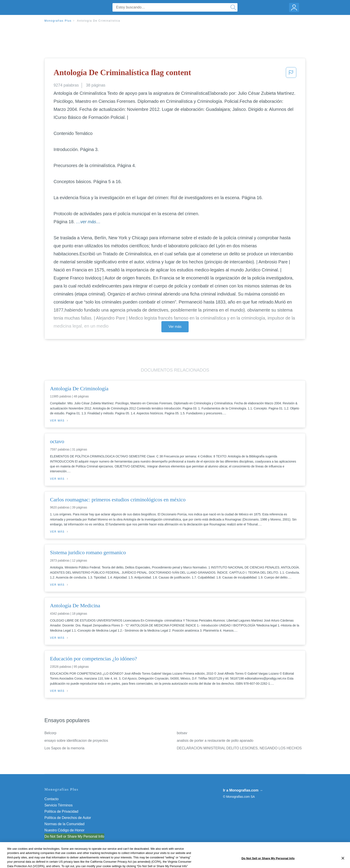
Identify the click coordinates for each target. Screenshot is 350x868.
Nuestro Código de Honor (64, 830)
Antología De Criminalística (99, 21)
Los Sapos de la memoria (64, 748)
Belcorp (50, 733)
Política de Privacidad (61, 811)
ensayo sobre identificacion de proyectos (76, 741)
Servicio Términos (58, 805)
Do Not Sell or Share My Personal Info (74, 836)
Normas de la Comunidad (64, 824)
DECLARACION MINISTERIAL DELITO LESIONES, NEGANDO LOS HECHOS (239, 748)
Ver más (175, 327)
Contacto (51, 799)
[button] (291, 74)
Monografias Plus (58, 21)
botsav (182, 733)
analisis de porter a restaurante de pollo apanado (215, 741)
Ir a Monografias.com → (243, 790)
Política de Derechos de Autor (68, 818)
